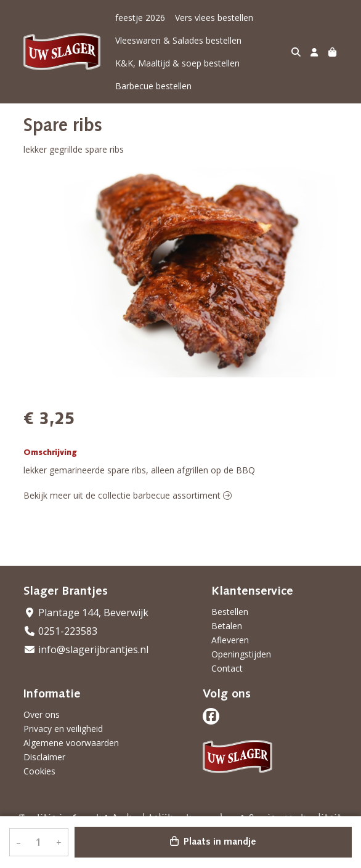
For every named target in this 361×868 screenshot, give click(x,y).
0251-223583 (60, 631)
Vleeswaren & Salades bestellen (178, 40)
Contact (227, 668)
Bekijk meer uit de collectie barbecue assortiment (128, 495)
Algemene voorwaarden (71, 743)
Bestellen (230, 612)
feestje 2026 (140, 18)
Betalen (227, 626)
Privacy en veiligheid (63, 729)
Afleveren (230, 640)
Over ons (42, 714)
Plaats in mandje (213, 842)
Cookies (39, 771)
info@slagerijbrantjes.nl (86, 649)
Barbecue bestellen (153, 86)
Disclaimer (44, 757)
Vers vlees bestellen (214, 18)
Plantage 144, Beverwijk (86, 613)
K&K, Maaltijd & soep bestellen (177, 63)
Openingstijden (241, 654)
